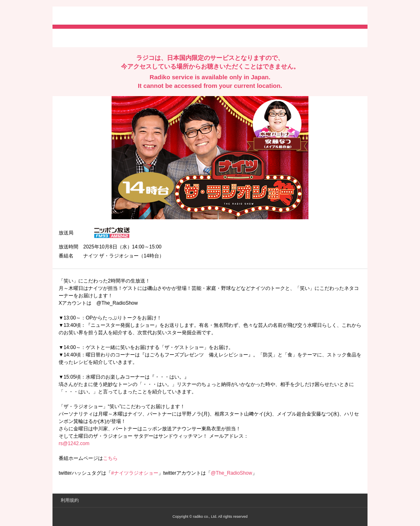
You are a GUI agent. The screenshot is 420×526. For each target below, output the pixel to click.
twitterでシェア (71, 37)
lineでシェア (142, 37)
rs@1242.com (74, 443)
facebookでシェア (105, 37)
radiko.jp (83, 16)
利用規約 (70, 500)
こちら (110, 458)
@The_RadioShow (232, 473)
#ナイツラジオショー (135, 473)
